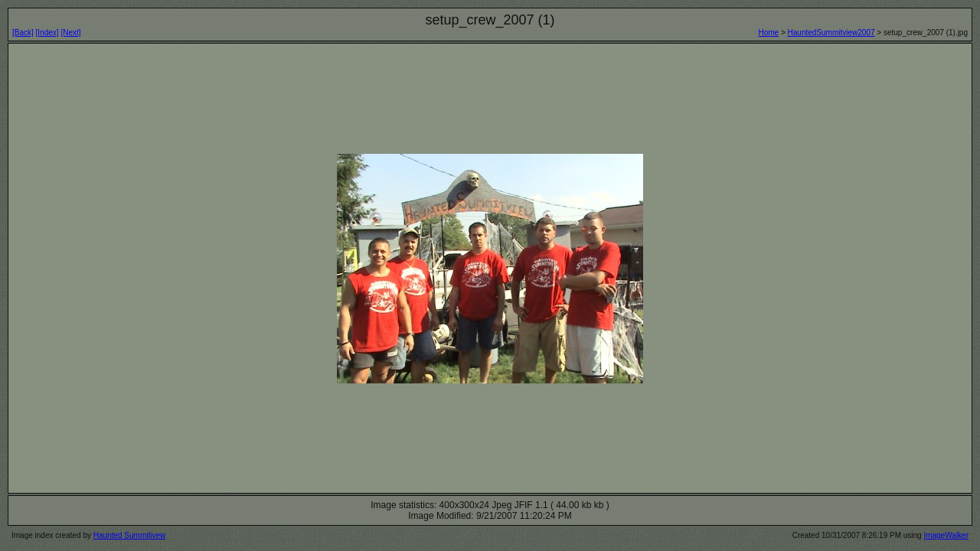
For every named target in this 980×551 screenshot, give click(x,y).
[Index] (47, 33)
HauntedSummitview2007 (831, 33)
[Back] (23, 33)
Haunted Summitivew (129, 535)
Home (768, 33)
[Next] (70, 33)
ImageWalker (946, 535)
